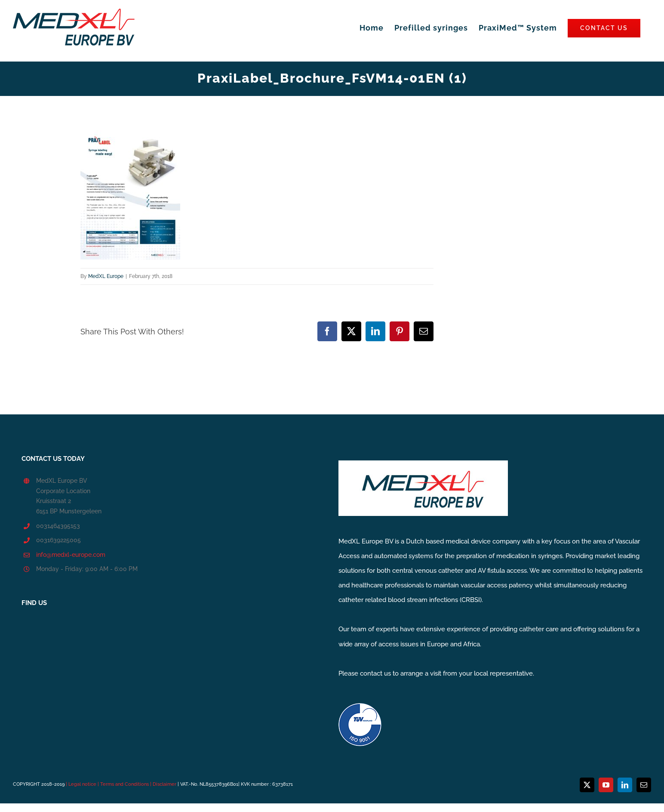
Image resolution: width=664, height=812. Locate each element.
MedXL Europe (106, 276)
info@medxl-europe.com (71, 555)
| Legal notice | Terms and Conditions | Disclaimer (122, 784)
